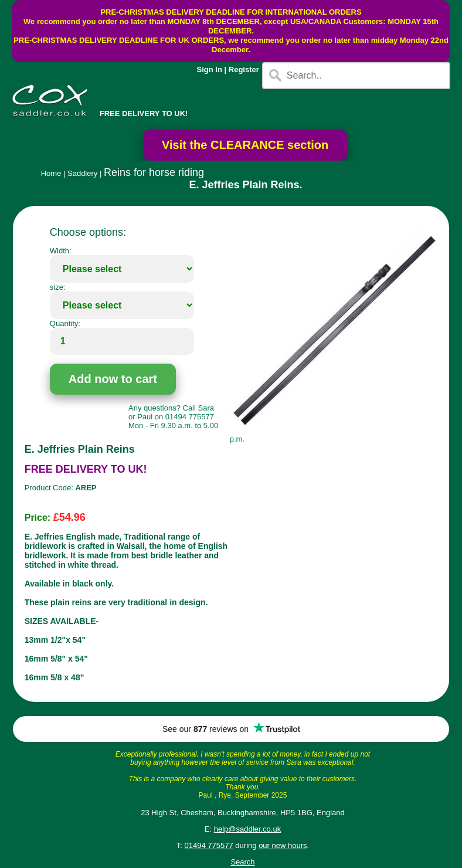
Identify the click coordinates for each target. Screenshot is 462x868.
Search (242, 862)
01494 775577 (209, 845)
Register (244, 69)
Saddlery (82, 173)
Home (51, 173)
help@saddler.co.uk (247, 829)
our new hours (283, 845)
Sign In (210, 69)
